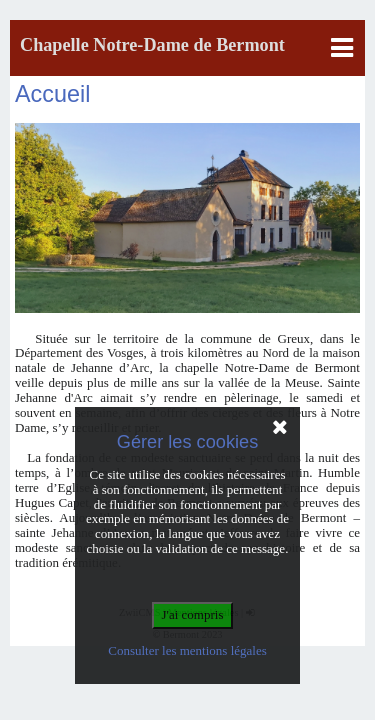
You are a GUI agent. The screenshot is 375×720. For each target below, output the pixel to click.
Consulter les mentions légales (187, 650)
